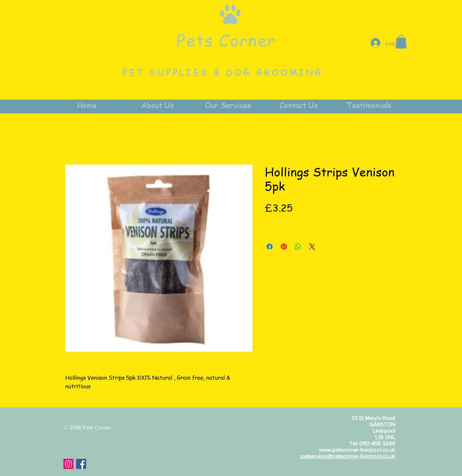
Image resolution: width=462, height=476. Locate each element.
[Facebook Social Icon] (81, 464)
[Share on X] (312, 247)
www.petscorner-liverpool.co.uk (357, 450)
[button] (401, 42)
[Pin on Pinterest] (284, 247)
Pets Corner (226, 40)
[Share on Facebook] (270, 247)
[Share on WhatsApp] (298, 247)
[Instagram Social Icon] (68, 464)
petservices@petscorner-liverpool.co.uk (348, 456)
